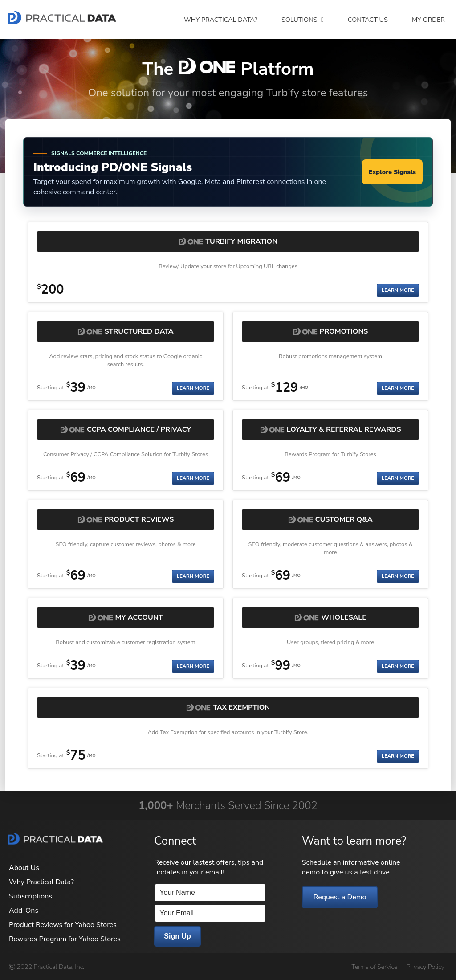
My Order (428, 20)
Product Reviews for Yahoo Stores (63, 925)
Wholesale (344, 617)
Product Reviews (139, 519)
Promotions (344, 331)
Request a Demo (340, 897)
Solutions (303, 20)
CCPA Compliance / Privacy (139, 429)
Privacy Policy (425, 967)
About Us (24, 868)
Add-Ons (24, 911)
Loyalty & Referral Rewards (344, 429)
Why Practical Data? (221, 20)
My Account (139, 617)
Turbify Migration (241, 241)
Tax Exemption (241, 707)
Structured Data (139, 331)
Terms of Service (374, 967)
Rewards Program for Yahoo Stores (65, 939)
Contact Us (368, 20)
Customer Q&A (344, 519)
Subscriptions (31, 896)
